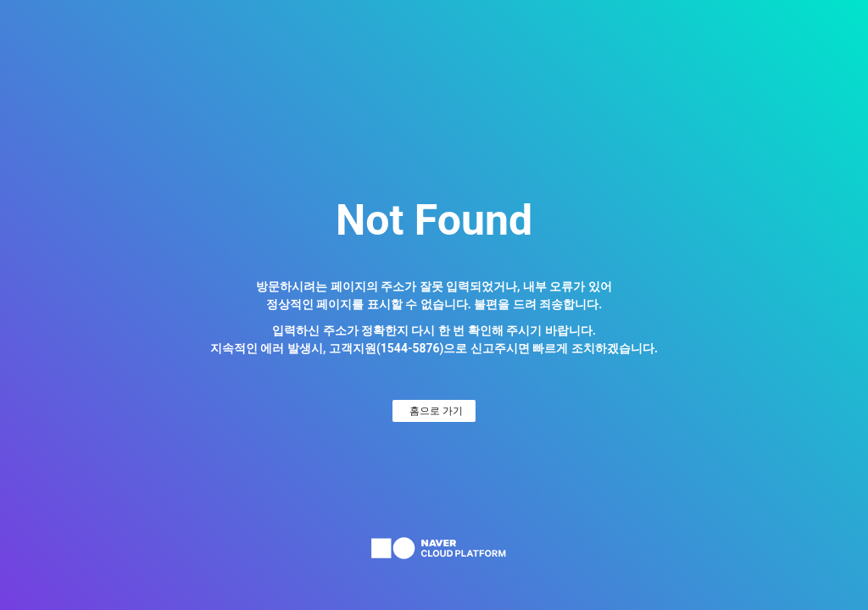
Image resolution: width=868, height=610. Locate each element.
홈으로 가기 (436, 411)
